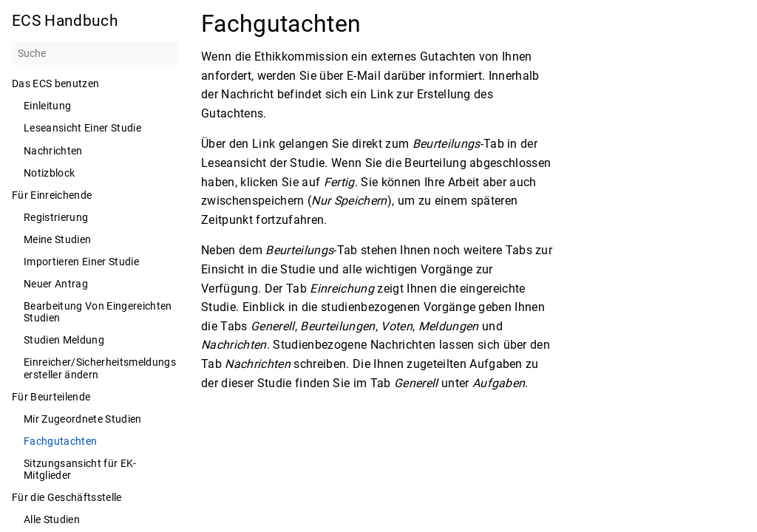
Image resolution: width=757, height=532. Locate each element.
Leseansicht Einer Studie (82, 128)
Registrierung (56, 217)
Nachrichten (53, 151)
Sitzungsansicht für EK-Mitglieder (80, 469)
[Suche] (95, 53)
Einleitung (47, 106)
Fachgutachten (60, 441)
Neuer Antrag (56, 284)
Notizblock (49, 173)
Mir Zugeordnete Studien (83, 419)
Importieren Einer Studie (81, 262)
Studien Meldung (64, 340)
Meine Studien (57, 239)
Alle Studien (52, 519)
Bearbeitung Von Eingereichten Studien (98, 312)
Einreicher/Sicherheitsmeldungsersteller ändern (100, 368)
